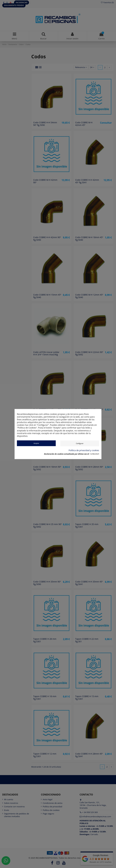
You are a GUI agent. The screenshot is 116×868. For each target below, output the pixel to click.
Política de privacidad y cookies (84, 450)
